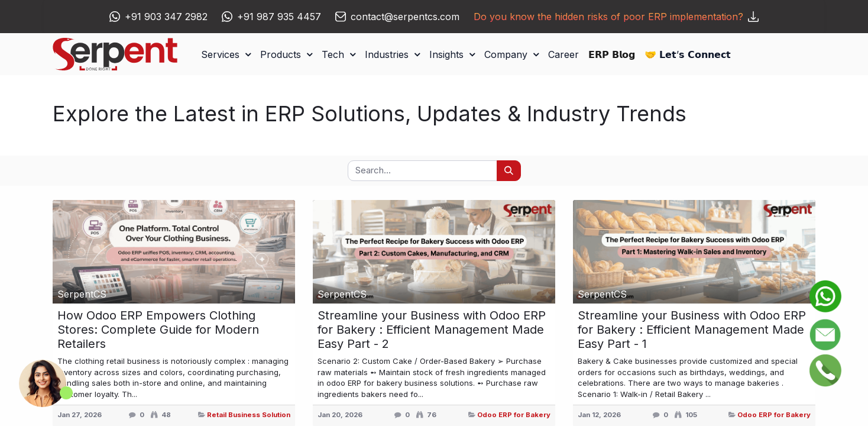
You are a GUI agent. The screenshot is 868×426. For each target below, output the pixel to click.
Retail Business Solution (249, 415)
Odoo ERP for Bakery (514, 415)
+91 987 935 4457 (279, 17)
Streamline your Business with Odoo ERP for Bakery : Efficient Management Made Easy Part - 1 (692, 330)
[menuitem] (563, 54)
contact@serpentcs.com (405, 17)
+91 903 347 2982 (166, 17)
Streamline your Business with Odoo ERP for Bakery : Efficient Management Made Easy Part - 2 (432, 330)
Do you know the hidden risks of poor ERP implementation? (616, 17)
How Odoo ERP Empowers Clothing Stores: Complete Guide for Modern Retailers (158, 330)
